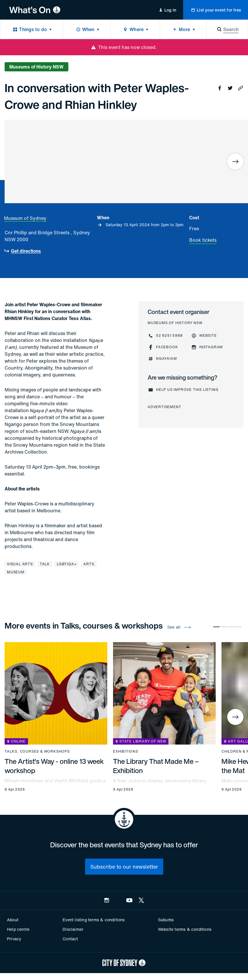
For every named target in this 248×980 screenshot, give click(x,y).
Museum (16, 572)
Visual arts (20, 564)
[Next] (235, 161)
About (13, 920)
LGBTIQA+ (67, 564)
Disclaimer (73, 929)
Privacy (14, 939)
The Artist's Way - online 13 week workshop (54, 766)
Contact (70, 939)
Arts (89, 564)
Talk (45, 564)
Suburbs (166, 920)
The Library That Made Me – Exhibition (156, 766)
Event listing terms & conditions (94, 920)
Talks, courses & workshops (37, 751)
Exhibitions (126, 751)
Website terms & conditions (185, 929)
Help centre (18, 929)
